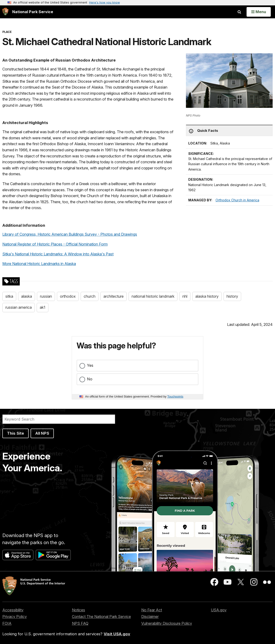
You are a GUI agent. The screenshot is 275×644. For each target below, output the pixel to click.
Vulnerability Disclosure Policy (167, 623)
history (232, 296)
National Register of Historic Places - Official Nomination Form (55, 244)
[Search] (59, 419)
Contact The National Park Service (101, 617)
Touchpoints (175, 396)
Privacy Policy (15, 617)
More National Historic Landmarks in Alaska (39, 264)
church (90, 296)
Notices (79, 610)
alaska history (207, 296)
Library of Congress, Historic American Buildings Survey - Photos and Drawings (70, 234)
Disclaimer (150, 617)
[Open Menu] (259, 12)
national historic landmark (153, 296)
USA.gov (219, 610)
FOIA (7, 623)
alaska (27, 296)
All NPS (42, 433)
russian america (19, 307)
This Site (16, 433)
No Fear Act (152, 610)
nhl (185, 296)
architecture (114, 296)
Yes (90, 365)
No (90, 379)
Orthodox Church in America (237, 200)
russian (46, 296)
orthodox (68, 296)
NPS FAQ (80, 623)
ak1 (43, 307)
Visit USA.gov (117, 634)
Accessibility (13, 610)
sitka (9, 296)
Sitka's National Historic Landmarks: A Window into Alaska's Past (58, 254)
